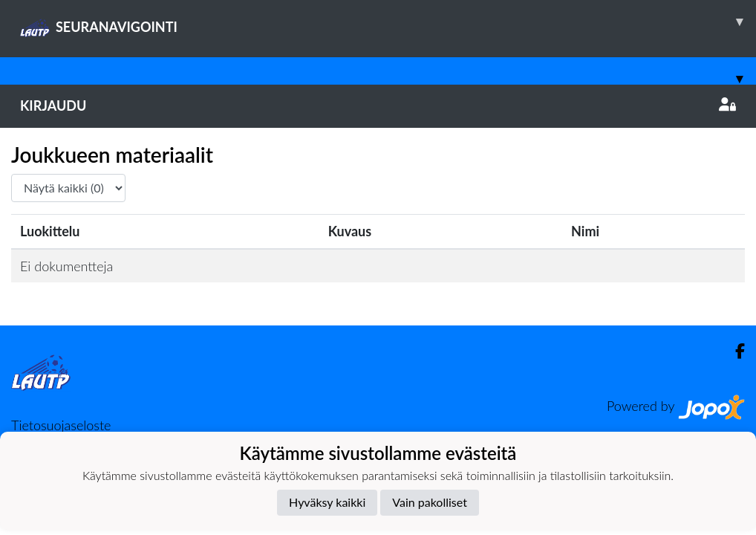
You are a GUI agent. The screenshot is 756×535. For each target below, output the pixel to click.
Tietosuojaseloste (61, 425)
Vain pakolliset (430, 502)
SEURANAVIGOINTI (388, 22)
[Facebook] (734, 351)
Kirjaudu (378, 106)
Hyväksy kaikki (327, 502)
